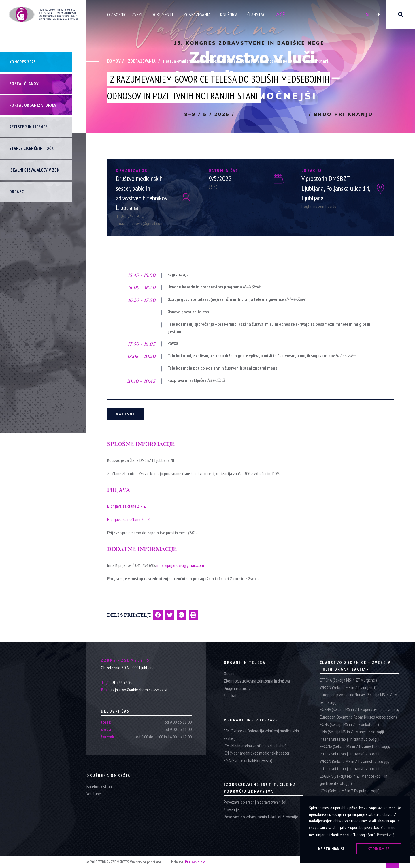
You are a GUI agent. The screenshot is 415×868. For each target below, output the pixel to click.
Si (368, 14)
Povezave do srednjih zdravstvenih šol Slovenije (255, 806)
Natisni (125, 414)
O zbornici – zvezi (125, 14)
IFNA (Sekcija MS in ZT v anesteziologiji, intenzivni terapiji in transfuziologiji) (352, 735)
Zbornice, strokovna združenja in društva (257, 681)
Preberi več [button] (385, 835)
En (378, 14)
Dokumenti (162, 14)
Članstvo (257, 14)
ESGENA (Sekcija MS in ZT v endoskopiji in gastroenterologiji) (354, 780)
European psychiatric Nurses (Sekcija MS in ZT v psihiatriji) (358, 698)
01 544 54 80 (117, 682)
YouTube (94, 794)
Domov (114, 61)
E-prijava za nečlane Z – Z (129, 519)
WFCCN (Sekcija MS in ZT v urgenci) (348, 687)
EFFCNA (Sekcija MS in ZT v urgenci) (348, 680)
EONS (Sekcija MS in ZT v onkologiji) (349, 724)
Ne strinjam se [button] (331, 849)
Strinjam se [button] (379, 849)
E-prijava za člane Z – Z (127, 506)
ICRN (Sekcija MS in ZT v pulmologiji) (350, 791)
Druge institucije (237, 688)
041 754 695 (129, 216)
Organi (229, 674)
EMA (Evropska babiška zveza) (248, 760)
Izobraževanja (197, 14)
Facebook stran (99, 786)
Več (280, 14)
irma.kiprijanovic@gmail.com (180, 565)
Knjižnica (229, 14)
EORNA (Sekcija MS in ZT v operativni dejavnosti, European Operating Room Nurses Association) (359, 713)
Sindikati (231, 695)
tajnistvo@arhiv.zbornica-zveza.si (134, 690)
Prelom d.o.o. (196, 862)
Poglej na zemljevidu (319, 206)
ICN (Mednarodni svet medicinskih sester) (257, 753)
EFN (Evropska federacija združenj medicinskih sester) (261, 734)
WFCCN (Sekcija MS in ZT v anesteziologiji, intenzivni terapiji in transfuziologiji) (354, 765)
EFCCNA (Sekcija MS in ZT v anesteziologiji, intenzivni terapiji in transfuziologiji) (355, 750)
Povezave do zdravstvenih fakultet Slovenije (261, 817)
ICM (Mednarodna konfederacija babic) (255, 746)
